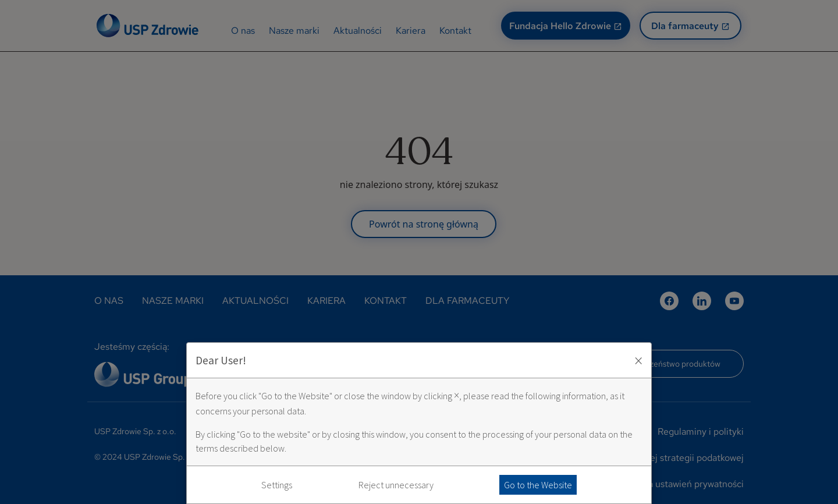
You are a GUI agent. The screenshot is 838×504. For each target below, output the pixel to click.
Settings (277, 485)
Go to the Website (538, 485)
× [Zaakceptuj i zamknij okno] (638, 360)
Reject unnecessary (396, 485)
